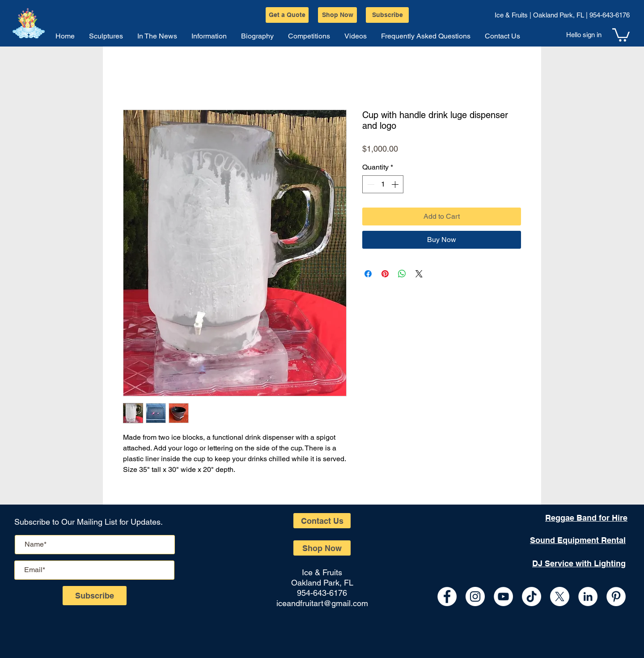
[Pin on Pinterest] (385, 274)
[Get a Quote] (287, 15)
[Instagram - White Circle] (475, 596)
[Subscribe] (387, 15)
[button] (621, 34)
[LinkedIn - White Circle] (588, 596)
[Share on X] (419, 274)
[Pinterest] (616, 596)
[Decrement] (370, 184)
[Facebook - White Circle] (447, 596)
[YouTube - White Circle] (503, 596)
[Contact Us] (322, 521)
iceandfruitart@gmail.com (322, 603)
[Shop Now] (337, 15)
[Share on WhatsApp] (402, 274)
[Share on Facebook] (368, 274)
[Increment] (396, 184)
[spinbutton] (383, 184)
